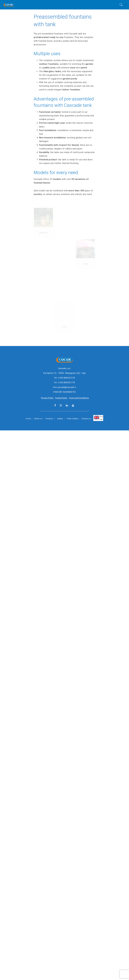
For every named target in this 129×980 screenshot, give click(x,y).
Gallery (60, 968)
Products (49, 968)
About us (38, 968)
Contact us (86, 968)
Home (28, 968)
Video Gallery (72, 968)
